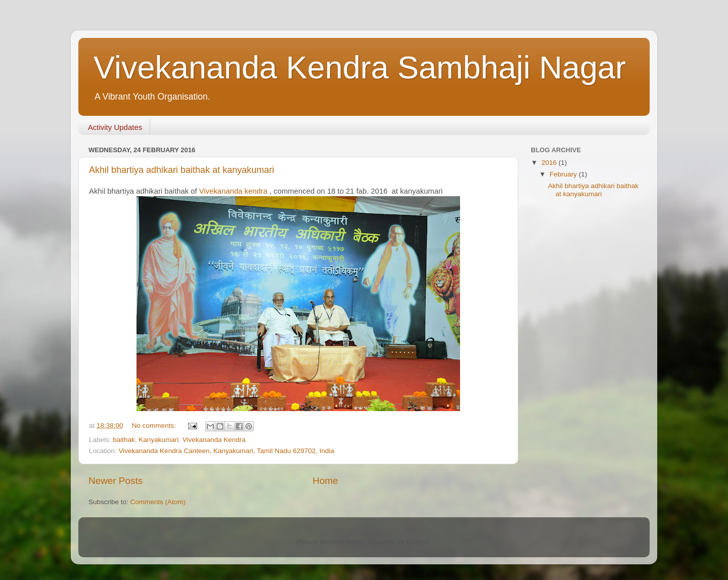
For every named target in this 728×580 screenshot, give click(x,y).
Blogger (418, 542)
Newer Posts (116, 481)
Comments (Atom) (158, 502)
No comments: (155, 426)
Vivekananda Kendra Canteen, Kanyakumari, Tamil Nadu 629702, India (227, 451)
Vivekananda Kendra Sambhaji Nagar (360, 67)
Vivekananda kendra (233, 191)
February (564, 174)
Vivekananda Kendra (214, 440)
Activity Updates (115, 127)
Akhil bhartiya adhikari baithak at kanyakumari (181, 170)
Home (325, 481)
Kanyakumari (158, 440)
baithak (124, 440)
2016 (550, 163)
